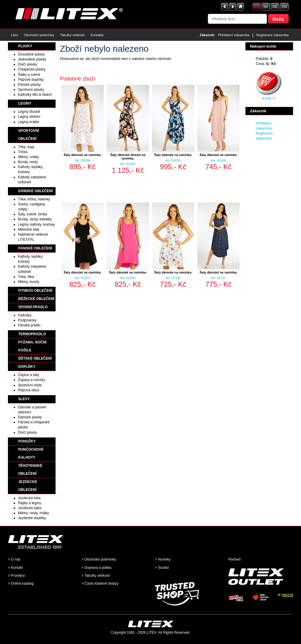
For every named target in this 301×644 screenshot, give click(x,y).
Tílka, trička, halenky (34, 199)
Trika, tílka (26, 277)
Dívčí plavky (27, 64)
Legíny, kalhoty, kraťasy (36, 224)
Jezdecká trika (29, 498)
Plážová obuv (29, 390)
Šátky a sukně (29, 75)
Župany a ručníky (31, 380)
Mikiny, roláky (29, 157)
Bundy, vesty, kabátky (35, 219)
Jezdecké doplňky (32, 518)
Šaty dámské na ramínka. (82, 155)
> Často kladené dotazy (100, 583)
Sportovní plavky (31, 90)
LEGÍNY (25, 103)
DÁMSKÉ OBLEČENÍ (35, 191)
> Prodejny (16, 576)
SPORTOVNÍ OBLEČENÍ (29, 135)
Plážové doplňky (31, 80)
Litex (14, 35)
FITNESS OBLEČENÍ (35, 291)
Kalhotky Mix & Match (35, 95)
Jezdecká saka (30, 508)
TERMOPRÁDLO (32, 334)
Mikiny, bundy (29, 282)
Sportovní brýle (30, 385)
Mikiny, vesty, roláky (34, 513)
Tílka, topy (26, 147)
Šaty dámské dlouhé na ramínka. (128, 157)
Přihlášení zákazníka (234, 35)
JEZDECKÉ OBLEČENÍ (28, 486)
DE (275, 7)
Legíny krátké (29, 122)
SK (266, 7)
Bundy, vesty (28, 162)
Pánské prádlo (29, 325)
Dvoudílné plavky (31, 54)
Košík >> (269, 98)
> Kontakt (15, 568)
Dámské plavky (30, 417)
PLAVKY (25, 46)
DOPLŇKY (27, 367)
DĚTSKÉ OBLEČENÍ (35, 358)
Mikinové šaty (29, 229)
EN (284, 7)
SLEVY (24, 399)
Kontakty (97, 35)
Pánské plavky (29, 85)
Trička (23, 152)
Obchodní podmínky (39, 35)
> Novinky (163, 559)
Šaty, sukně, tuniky (33, 214)
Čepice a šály (29, 375)
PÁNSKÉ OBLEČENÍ (35, 248)
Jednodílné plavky (32, 59)
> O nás (14, 559)
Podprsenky (27, 320)
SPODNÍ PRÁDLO (33, 307)
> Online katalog (21, 583)
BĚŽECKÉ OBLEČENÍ (36, 299)
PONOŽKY (27, 441)
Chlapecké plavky (32, 69)
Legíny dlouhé (29, 112)
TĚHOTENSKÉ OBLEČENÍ (30, 470)
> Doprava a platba (96, 568)
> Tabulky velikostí (96, 576)
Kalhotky (25, 315)
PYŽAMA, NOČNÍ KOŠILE (32, 346)
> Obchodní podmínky (99, 559)
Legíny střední (29, 117)
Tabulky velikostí (72, 35)
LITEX (152, 633)
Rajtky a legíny (30, 503)
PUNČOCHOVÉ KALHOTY (31, 453)
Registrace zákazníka (272, 35)
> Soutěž (162, 568)
